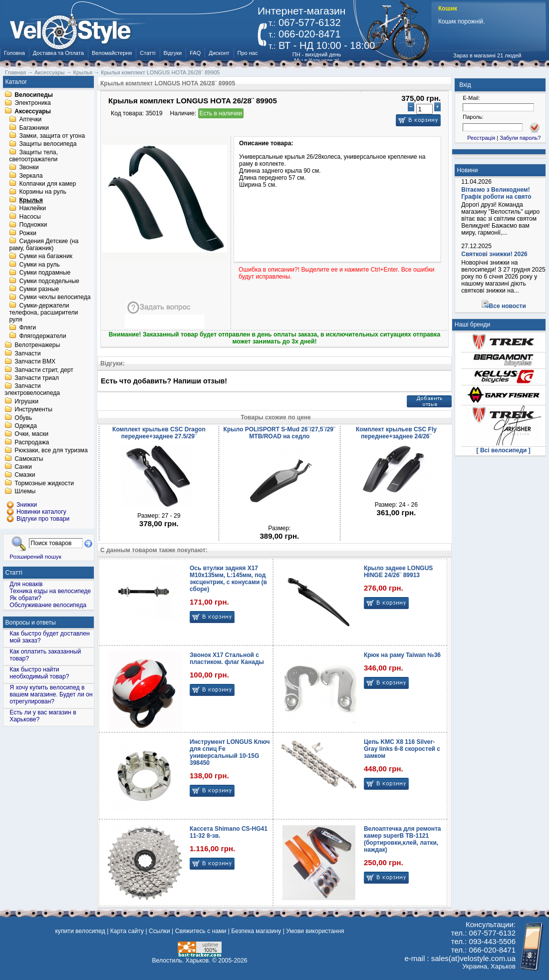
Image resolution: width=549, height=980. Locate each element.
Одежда (26, 426)
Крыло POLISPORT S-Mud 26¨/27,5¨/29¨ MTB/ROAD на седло (279, 433)
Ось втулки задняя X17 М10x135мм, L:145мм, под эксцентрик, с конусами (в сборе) (228, 579)
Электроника (33, 103)
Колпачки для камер (47, 184)
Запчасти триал (37, 378)
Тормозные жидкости (44, 483)
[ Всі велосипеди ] (504, 450)
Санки (23, 467)
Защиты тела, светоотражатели (33, 156)
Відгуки (173, 53)
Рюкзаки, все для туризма (51, 451)
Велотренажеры (37, 345)
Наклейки (32, 209)
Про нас (248, 53)
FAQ (195, 53)
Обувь (23, 418)
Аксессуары (33, 111)
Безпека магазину (256, 931)
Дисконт (219, 53)
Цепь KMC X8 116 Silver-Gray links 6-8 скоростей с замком (402, 749)
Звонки (29, 168)
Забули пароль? (520, 138)
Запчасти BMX (35, 362)
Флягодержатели (42, 336)
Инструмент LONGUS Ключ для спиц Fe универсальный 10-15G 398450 (230, 752)
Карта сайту (127, 931)
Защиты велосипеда (48, 144)
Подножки (33, 225)
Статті (147, 53)
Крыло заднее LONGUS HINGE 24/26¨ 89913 (398, 572)
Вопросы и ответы (31, 623)
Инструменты (33, 410)
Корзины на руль (42, 192)
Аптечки (30, 120)
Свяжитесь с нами (201, 931)
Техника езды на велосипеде (50, 591)
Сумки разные (39, 289)
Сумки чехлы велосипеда (55, 298)
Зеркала (31, 176)
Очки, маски (31, 434)
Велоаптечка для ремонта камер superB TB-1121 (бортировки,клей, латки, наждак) (403, 839)
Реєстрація (481, 138)
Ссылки (159, 931)
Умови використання (315, 931)
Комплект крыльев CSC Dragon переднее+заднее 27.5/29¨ (159, 433)
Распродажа (32, 442)
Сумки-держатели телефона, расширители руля (43, 313)
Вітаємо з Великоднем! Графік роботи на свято (496, 193)
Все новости (508, 306)
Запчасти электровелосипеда (32, 390)
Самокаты (29, 459)
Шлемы (25, 492)
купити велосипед (80, 931)
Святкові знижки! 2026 (494, 254)
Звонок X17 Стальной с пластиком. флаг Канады (227, 658)
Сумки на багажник (46, 257)
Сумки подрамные (45, 273)
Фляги (27, 328)
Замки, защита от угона (52, 136)
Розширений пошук (35, 556)
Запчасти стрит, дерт (44, 370)
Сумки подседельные (49, 281)
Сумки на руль (39, 265)
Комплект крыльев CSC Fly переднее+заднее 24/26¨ (396, 433)
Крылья (31, 200)
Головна (14, 53)
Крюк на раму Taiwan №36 (402, 655)
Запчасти (27, 353)
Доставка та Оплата (58, 53)
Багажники (34, 128)
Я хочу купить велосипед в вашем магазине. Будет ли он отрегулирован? (51, 694)
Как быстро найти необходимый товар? (39, 673)
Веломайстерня (112, 53)
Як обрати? (25, 598)
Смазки (25, 475)
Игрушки (26, 401)
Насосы (30, 217)
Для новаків (26, 584)
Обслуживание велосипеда (48, 605)
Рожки (27, 233)
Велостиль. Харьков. (181, 961)
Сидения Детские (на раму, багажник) (44, 245)
